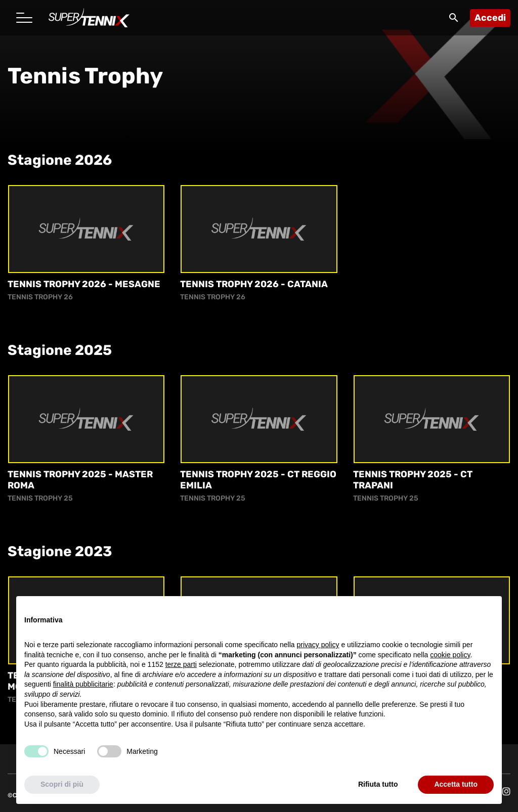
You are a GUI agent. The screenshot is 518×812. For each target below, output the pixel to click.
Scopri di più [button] (62, 784)
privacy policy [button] (318, 645)
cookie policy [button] (450, 655)
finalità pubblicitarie (83, 684)
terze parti (181, 664)
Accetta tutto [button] (456, 784)
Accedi (490, 18)
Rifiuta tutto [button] (378, 784)
